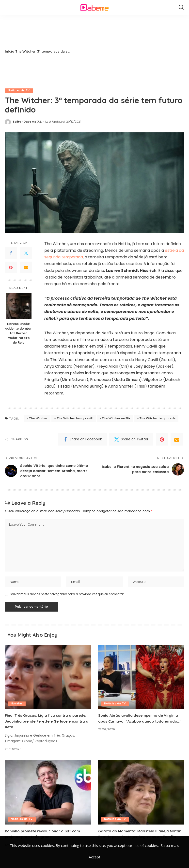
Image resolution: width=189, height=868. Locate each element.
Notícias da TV (19, 91)
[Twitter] (26, 253)
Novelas (17, 707)
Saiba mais (170, 845)
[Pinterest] (11, 268)
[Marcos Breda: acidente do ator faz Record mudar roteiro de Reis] (19, 306)
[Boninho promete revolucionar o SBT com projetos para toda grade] (48, 795)
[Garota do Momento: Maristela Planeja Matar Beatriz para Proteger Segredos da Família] (141, 795)
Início (10, 51)
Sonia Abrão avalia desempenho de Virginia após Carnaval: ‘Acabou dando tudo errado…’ (140, 724)
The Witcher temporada (157, 419)
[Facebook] (11, 253)
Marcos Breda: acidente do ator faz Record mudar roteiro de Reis (18, 333)
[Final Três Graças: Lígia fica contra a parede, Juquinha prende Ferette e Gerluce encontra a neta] (48, 680)
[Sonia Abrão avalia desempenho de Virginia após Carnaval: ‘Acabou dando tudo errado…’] (141, 680)
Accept (95, 857)
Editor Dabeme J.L (27, 122)
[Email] (26, 268)
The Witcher (38, 419)
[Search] (181, 7)
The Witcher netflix (116, 419)
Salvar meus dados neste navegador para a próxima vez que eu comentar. (67, 597)
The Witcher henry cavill (75, 419)
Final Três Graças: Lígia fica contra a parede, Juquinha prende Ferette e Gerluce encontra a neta (46, 724)
